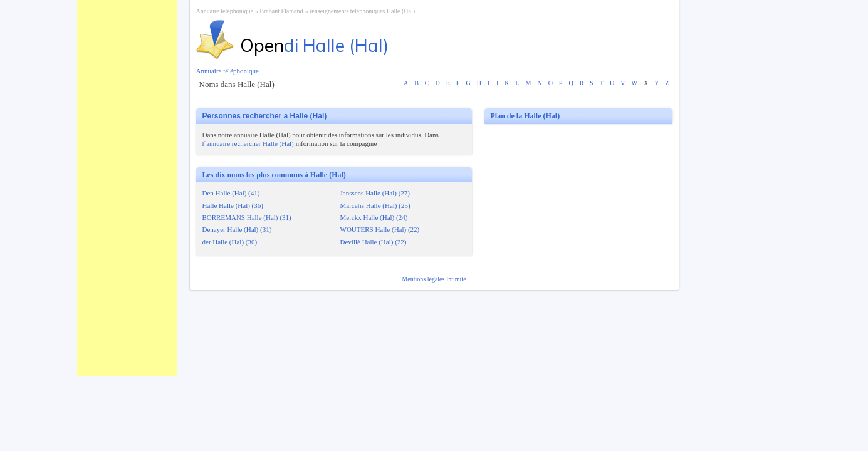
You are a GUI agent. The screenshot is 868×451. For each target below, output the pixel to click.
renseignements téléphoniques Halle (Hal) (362, 11)
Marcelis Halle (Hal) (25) (375, 205)
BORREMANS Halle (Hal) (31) (247, 217)
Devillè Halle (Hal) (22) (374, 242)
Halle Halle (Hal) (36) (233, 205)
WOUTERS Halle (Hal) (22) (380, 229)
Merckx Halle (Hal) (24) (374, 217)
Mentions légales (424, 279)
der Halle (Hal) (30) (230, 242)
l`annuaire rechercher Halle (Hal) (248, 143)
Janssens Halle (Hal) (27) (375, 193)
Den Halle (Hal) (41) (231, 193)
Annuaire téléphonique (225, 11)
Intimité (456, 279)
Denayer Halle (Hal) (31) (237, 229)
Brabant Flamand (281, 11)
